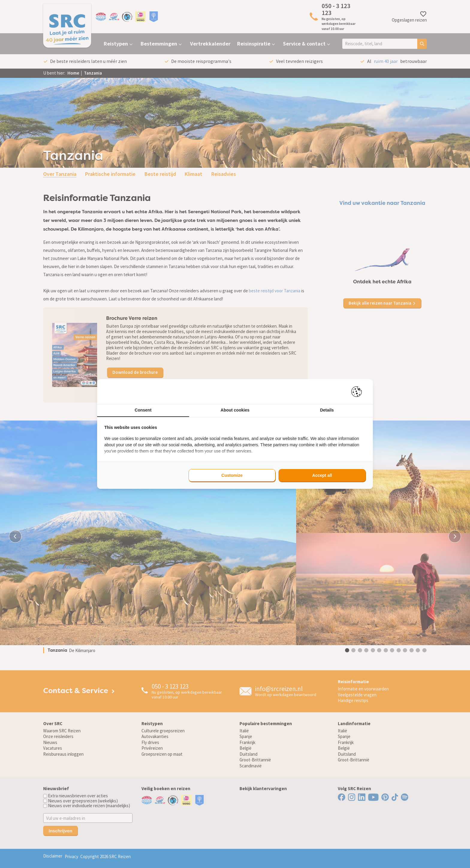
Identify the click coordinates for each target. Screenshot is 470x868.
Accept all (322, 475)
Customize (232, 475)
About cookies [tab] (235, 410)
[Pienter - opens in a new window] (359, 392)
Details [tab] (327, 410)
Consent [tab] (143, 410)
